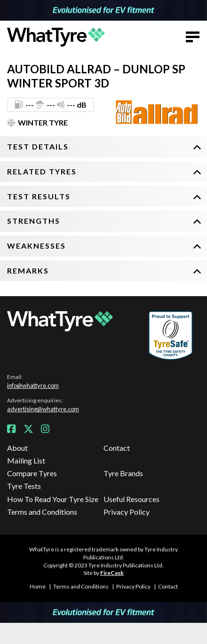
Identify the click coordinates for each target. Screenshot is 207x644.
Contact (117, 448)
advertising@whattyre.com (43, 409)
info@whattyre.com (33, 385)
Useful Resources (131, 499)
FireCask (112, 573)
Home (38, 586)
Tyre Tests (24, 486)
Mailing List (26, 460)
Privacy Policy (127, 512)
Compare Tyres (32, 473)
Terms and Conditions (42, 512)
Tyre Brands (123, 473)
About (17, 448)
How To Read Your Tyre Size (53, 499)
